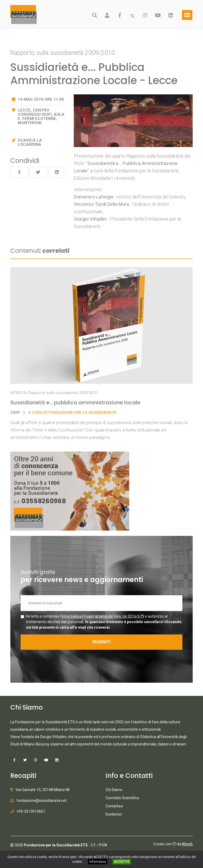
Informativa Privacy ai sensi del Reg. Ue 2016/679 (103, 616)
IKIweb (187, 844)
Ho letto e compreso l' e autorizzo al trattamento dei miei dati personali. (104, 622)
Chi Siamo (114, 790)
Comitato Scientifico (122, 798)
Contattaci (114, 806)
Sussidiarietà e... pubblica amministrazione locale (75, 403)
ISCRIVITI (101, 642)
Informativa (98, 862)
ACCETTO (122, 862)
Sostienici (114, 814)
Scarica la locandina (30, 142)
